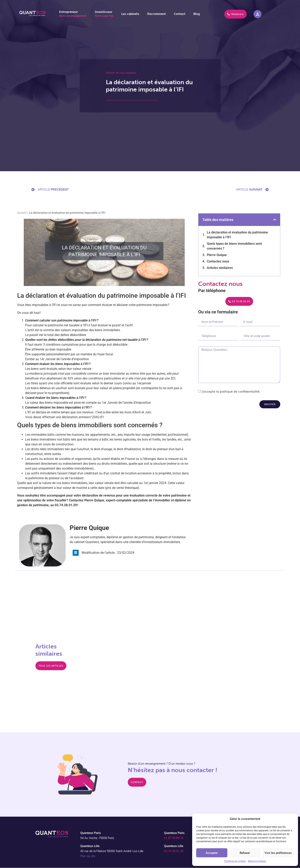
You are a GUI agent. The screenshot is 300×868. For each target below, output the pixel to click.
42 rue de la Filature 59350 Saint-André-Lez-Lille (112, 851)
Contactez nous (218, 261)
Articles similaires (220, 268)
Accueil (22, 213)
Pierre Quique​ (217, 255)
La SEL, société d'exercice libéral (128, 636)
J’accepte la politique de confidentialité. (231, 392)
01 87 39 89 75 (174, 838)
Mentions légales (257, 861)
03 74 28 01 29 (174, 851)
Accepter (212, 853)
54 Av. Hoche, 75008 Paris (97, 838)
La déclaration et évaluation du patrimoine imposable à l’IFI (237, 235)
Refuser (245, 853)
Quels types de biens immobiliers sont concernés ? (234, 246)
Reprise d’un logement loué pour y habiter (135, 670)
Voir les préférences (278, 853)
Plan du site (88, 856)
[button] (275, 220)
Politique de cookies (235, 861)
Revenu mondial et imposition (202, 685)
